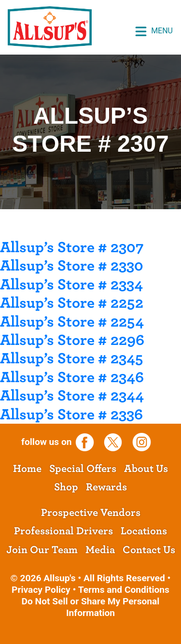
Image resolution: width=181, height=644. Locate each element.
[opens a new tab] (88, 442)
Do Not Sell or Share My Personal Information (91, 607)
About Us (146, 469)
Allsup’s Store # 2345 (72, 358)
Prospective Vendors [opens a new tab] (91, 513)
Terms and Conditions (124, 590)
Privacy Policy (41, 590)
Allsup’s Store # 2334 (71, 285)
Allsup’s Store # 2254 (72, 322)
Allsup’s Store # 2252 (72, 303)
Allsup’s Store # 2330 (72, 266)
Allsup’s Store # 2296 (72, 340)
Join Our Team (42, 550)
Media (100, 550)
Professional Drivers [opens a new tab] (63, 531)
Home (27, 469)
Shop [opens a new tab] (66, 487)
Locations (144, 531)
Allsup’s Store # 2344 (72, 396)
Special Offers (83, 469)
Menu (154, 31)
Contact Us (149, 550)
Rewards (106, 487)
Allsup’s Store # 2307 (72, 247)
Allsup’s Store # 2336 (71, 415)
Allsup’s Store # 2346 (72, 377)
